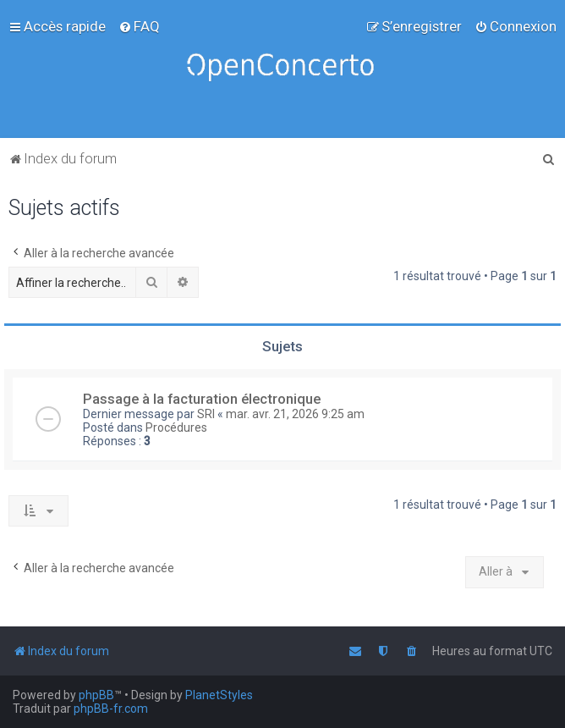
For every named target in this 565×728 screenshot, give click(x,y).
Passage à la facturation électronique (202, 399)
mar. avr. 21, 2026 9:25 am (295, 414)
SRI (206, 414)
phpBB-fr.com (111, 709)
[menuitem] (139, 26)
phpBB (96, 695)
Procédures (176, 427)
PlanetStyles (219, 695)
